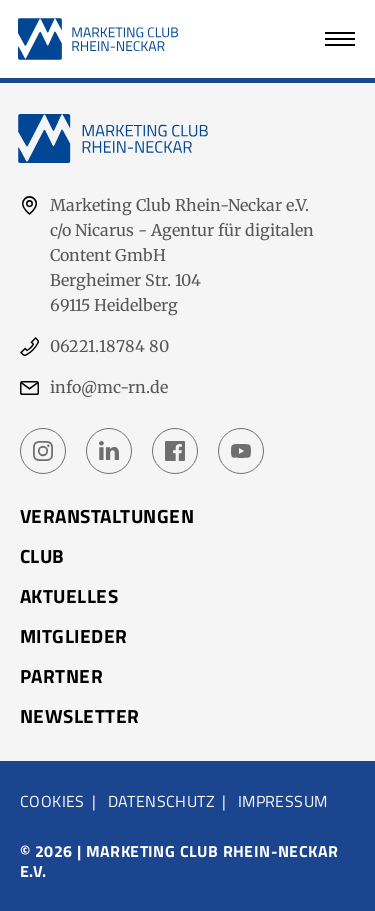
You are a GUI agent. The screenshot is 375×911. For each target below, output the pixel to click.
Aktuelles (69, 596)
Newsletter (80, 716)
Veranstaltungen (107, 516)
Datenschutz (161, 801)
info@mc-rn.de (109, 387)
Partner (61, 676)
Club (42, 556)
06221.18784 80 (109, 346)
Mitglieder (74, 636)
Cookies (52, 801)
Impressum (283, 801)
